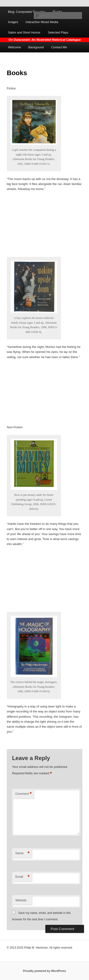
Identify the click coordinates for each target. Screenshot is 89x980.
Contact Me (59, 47)
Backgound (36, 47)
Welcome (14, 47)
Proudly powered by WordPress (44, 971)
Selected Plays (58, 32)
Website (21, 900)
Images (13, 22)
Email (23, 877)
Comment (24, 794)
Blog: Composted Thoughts (27, 12)
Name (23, 853)
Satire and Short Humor (24, 32)
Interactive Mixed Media (42, 22)
